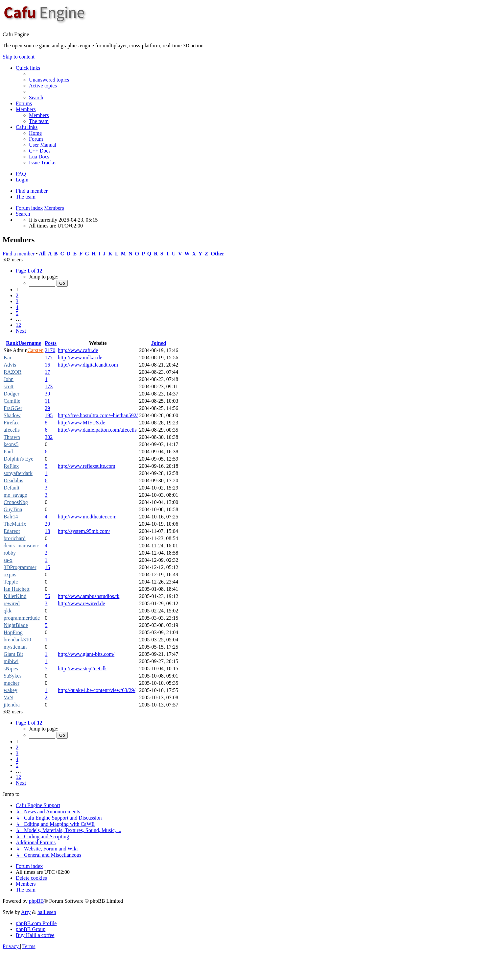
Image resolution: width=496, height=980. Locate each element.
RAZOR (12, 372)
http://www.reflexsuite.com (87, 466)
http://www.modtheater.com (87, 517)
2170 (50, 350)
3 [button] (17, 301)
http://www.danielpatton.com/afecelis (97, 430)
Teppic (11, 582)
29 (47, 408)
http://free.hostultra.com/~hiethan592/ (98, 415)
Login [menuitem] (22, 180)
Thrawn (12, 437)
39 (47, 394)
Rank (12, 343)
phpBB (36, 901)
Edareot (12, 531)
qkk (8, 611)
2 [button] (17, 295)
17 (47, 372)
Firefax (11, 423)
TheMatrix (15, 524)
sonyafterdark (18, 473)
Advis (10, 365)
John (9, 379)
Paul (8, 452)
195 (49, 415)
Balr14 (11, 517)
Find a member (32, 191)
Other (217, 254)
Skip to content (19, 57)
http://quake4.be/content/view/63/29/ (97, 690)
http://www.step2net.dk (82, 669)
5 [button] (17, 313)
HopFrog (13, 632)
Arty (26, 912)
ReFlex (11, 466)
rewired (12, 603)
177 (49, 358)
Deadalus (13, 480)
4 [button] (17, 307)
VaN (8, 697)
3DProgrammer (20, 567)
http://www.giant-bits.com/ (86, 654)
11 (47, 401)
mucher (12, 683)
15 (47, 567)
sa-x (8, 560)
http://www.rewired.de (82, 603)
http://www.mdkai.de (80, 358)
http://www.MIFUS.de (82, 423)
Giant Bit (13, 654)
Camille (12, 401)
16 (47, 365)
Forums (24, 103)
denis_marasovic (21, 546)
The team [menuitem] (26, 197)
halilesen (47, 912)
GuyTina (13, 509)
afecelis (12, 430)
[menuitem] (49, 80)
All (42, 254)
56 (47, 596)
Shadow (12, 415)
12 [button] (18, 325)
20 (47, 524)
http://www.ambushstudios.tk (89, 596)
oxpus (10, 574)
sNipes (11, 669)
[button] (29, 271)
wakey (11, 690)
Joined (159, 343)
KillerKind (15, 596)
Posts (51, 343)
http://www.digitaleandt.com (88, 365)
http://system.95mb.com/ (84, 531)
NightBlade (16, 625)
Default (12, 488)
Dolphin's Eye (18, 459)
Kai (7, 358)
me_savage (15, 495)
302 (49, 437)
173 (49, 386)
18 (47, 531)
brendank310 (17, 640)
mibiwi (11, 661)
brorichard (15, 538)
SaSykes (12, 676)
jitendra (12, 705)
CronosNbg (16, 502)
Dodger (12, 394)
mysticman (15, 647)
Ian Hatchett (17, 589)
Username (30, 343)
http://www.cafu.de (78, 350)
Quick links (28, 68)
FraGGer (13, 408)
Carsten (35, 350)
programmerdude (22, 618)
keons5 (11, 444)
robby (10, 553)
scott (9, 386)
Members (26, 109)
